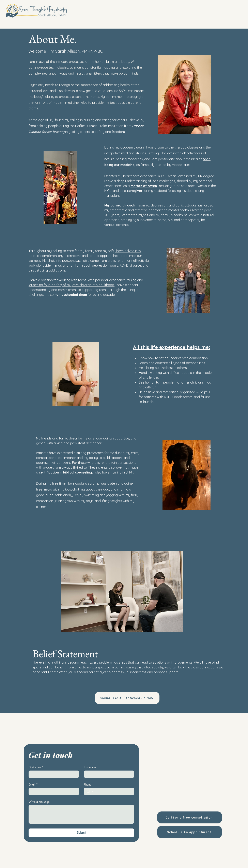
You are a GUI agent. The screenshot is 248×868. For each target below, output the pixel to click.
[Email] (53, 791)
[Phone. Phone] (113, 791)
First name (36, 767)
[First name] (53, 774)
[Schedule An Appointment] (190, 832)
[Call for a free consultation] (190, 817)
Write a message (39, 802)
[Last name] (108, 774)
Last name (90, 767)
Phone (88, 784)
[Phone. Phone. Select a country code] (90, 791)
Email (33, 784)
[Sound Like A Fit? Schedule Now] (127, 698)
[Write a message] (81, 814)
